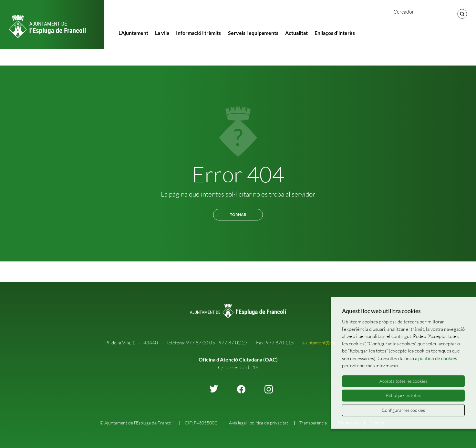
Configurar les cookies (403, 410)
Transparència (313, 423)
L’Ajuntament (133, 33)
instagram (269, 389)
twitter (214, 389)
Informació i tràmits (198, 33)
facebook (241, 389)
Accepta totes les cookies (403, 381)
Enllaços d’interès (335, 33)
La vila (162, 33)
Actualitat (296, 33)
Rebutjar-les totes (403, 395)
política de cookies (438, 358)
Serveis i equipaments (253, 33)
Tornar (238, 214)
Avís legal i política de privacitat (259, 423)
